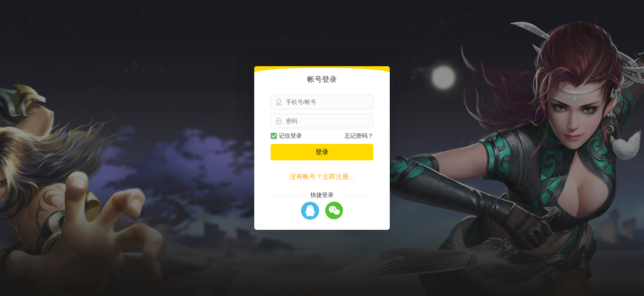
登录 (322, 152)
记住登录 (286, 136)
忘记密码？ (359, 136)
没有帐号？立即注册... (322, 177)
